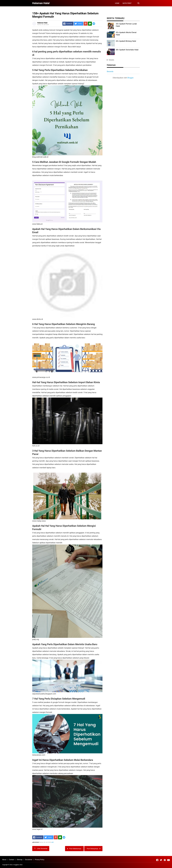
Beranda (110, 71)
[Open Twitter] (161, 860)
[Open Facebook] (157, 860)
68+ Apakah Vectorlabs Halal (127, 50)
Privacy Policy (39, 860)
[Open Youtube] (168, 860)
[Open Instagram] (165, 860)
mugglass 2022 (18, 865)
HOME (117, 3)
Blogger (130, 78)
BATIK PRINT (127, 3)
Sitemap (20, 860)
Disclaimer (29, 860)
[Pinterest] (86, 24)
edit (52, 842)
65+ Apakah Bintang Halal (126, 41)
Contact (12, 860)
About (4, 860)
